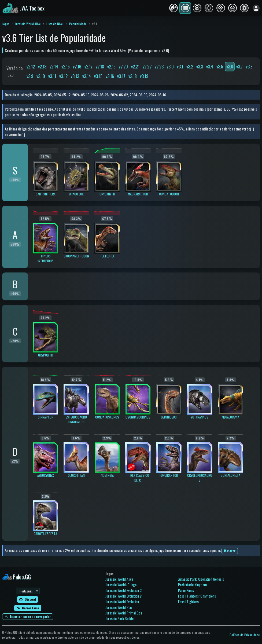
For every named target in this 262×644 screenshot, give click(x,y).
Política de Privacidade (245, 635)
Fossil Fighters (188, 601)
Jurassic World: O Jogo (121, 585)
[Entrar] (256, 8)
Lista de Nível (55, 24)
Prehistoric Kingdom (192, 585)
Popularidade (78, 24)
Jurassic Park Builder (120, 618)
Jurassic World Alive (28, 24)
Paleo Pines (186, 590)
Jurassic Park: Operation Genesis (201, 579)
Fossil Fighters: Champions (197, 596)
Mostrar (230, 551)
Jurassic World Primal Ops (124, 613)
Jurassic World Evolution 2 (123, 596)
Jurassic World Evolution (122, 601)
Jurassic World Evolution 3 (123, 590)
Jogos (6, 24)
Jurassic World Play (119, 607)
